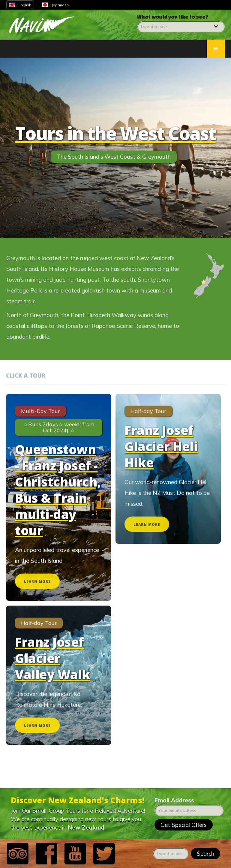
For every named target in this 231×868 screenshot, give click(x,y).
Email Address (174, 800)
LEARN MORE (37, 586)
